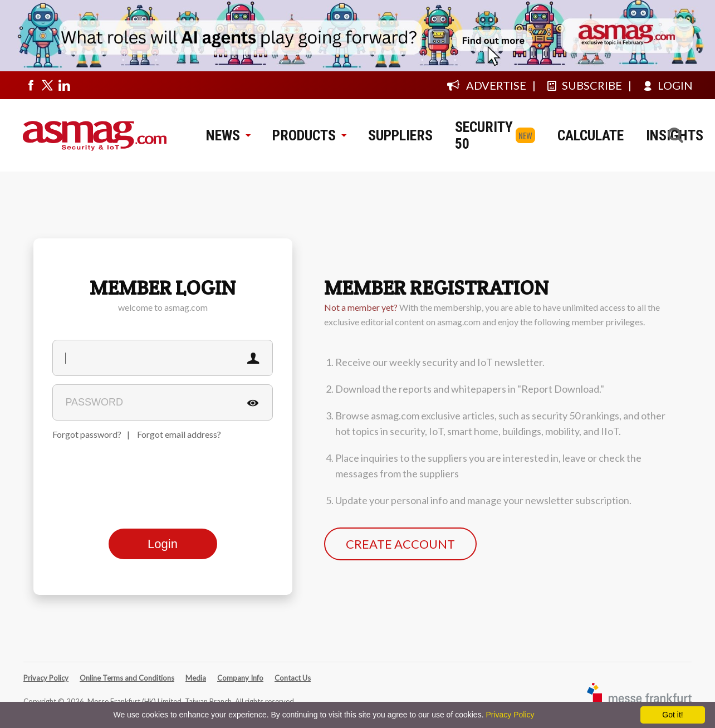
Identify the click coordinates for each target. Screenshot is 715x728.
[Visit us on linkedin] (64, 85)
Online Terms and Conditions (127, 678)
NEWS (228, 135)
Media (196, 678)
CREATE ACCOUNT (400, 544)
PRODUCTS (309, 135)
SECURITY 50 (484, 135)
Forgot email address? (179, 434)
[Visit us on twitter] (47, 85)
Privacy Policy (46, 678)
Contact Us (293, 678)
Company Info (240, 678)
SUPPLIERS (400, 135)
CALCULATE (591, 135)
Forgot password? (87, 434)
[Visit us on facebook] (31, 85)
